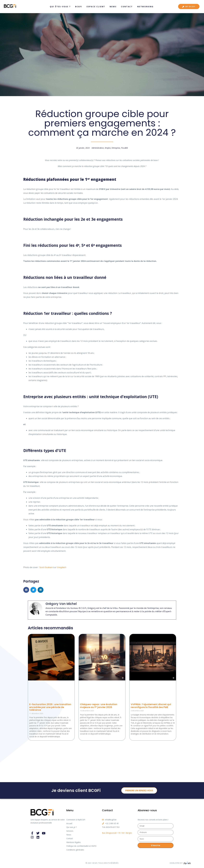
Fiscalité (125, 148)
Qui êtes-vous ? (60, 7)
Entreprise (116, 148)
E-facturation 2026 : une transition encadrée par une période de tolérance (50, 707)
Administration (98, 148)
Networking (145, 7)
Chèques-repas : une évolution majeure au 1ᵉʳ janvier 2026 (99, 706)
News (113, 7)
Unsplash (62, 567)
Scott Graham (46, 567)
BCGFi (79, 7)
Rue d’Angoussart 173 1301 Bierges (117, 833)
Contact (127, 7)
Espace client (96, 7)
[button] (26, 590)
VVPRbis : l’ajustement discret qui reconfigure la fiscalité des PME (151, 706)
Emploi (108, 148)
